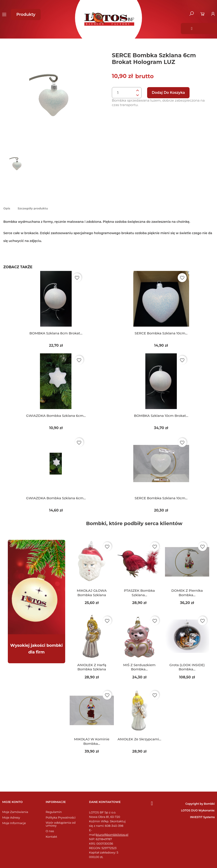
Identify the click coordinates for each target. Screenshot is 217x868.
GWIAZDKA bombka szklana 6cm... (56, 416)
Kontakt (51, 837)
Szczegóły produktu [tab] (33, 208)
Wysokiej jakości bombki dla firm (37, 649)
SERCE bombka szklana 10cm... (161, 333)
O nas (50, 831)
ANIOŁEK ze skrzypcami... (139, 739)
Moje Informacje (14, 823)
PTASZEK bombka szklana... (139, 593)
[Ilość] (123, 93)
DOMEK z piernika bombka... (187, 593)
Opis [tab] (7, 208)
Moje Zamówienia (15, 812)
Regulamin (54, 812)
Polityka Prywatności (61, 818)
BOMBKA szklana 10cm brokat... (161, 416)
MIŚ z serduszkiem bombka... (139, 667)
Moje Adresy (11, 818)
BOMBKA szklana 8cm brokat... (56, 333)
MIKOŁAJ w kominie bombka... (92, 741)
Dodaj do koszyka (168, 93)
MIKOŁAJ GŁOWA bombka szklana (92, 593)
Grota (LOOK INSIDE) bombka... (187, 667)
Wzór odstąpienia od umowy (61, 824)
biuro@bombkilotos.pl (112, 835)
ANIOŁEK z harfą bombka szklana (92, 667)
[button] (26, 14)
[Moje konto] (213, 14)
